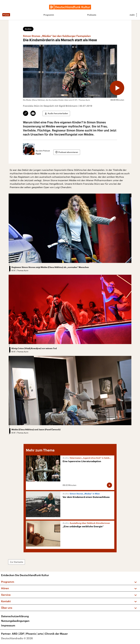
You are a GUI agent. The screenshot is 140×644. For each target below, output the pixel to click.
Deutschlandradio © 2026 (17, 638)
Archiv (28, 29)
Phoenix (32, 634)
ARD (16, 634)
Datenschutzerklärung (15, 616)
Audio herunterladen (58, 113)
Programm (49, 15)
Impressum (8, 625)
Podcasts (92, 15)
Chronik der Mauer (56, 634)
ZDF (23, 634)
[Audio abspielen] (117, 88)
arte (41, 634)
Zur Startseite (17, 562)
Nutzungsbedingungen (15, 621)
